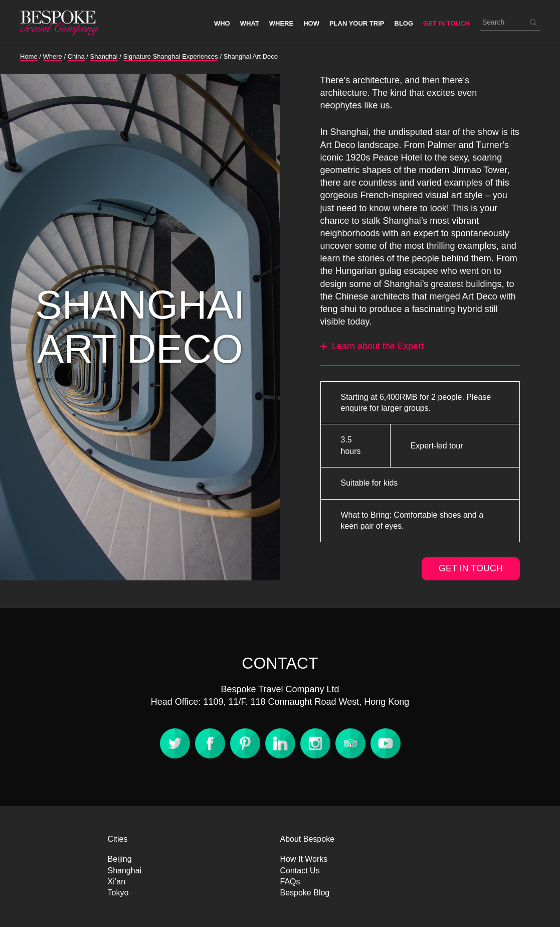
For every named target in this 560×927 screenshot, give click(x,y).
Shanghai (125, 871)
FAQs (290, 882)
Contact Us (300, 871)
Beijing (120, 859)
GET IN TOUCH (471, 568)
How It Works (304, 859)
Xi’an (117, 882)
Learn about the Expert (372, 346)
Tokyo (118, 893)
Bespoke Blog (305, 893)
